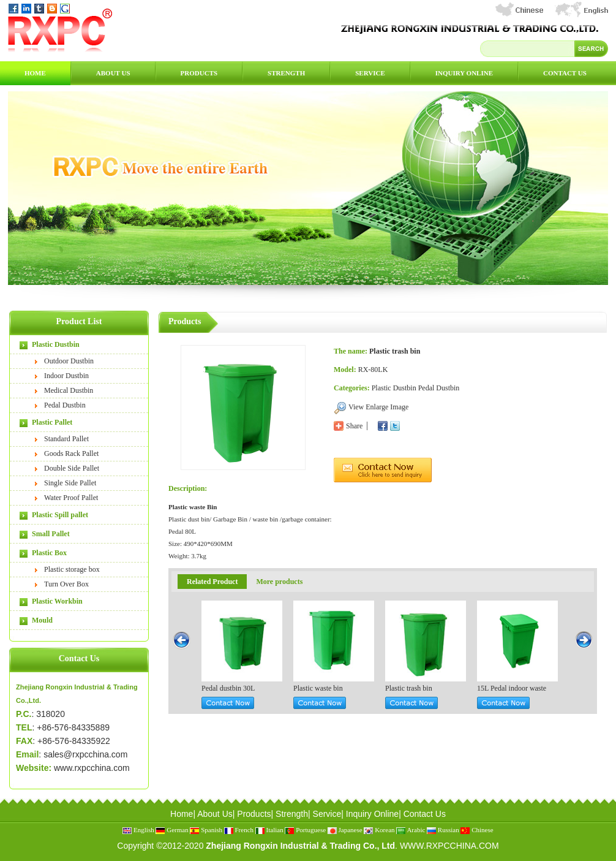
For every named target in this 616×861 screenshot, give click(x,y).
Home (35, 73)
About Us (113, 73)
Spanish (206, 830)
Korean (379, 830)
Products (199, 73)
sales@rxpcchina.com (85, 754)
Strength (286, 73)
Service (370, 73)
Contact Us (565, 73)
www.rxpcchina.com (92, 768)
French (239, 830)
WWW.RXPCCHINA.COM (449, 846)
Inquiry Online (464, 73)
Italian (269, 830)
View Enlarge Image (378, 407)
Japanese (345, 830)
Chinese (477, 830)
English (138, 830)
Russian (443, 830)
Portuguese (305, 830)
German (172, 830)
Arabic (411, 830)
